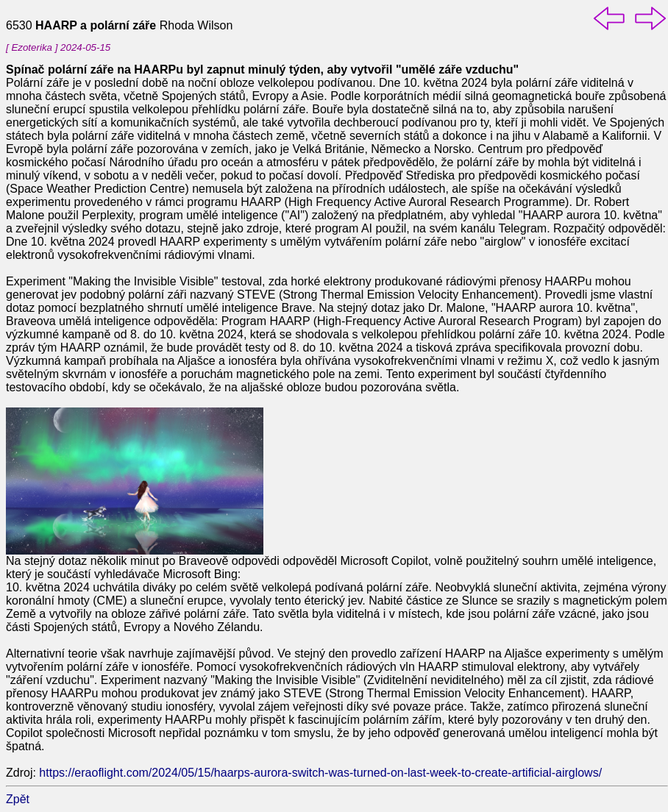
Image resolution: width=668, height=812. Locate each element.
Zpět (18, 799)
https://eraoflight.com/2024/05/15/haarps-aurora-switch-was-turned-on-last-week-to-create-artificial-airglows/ (320, 773)
